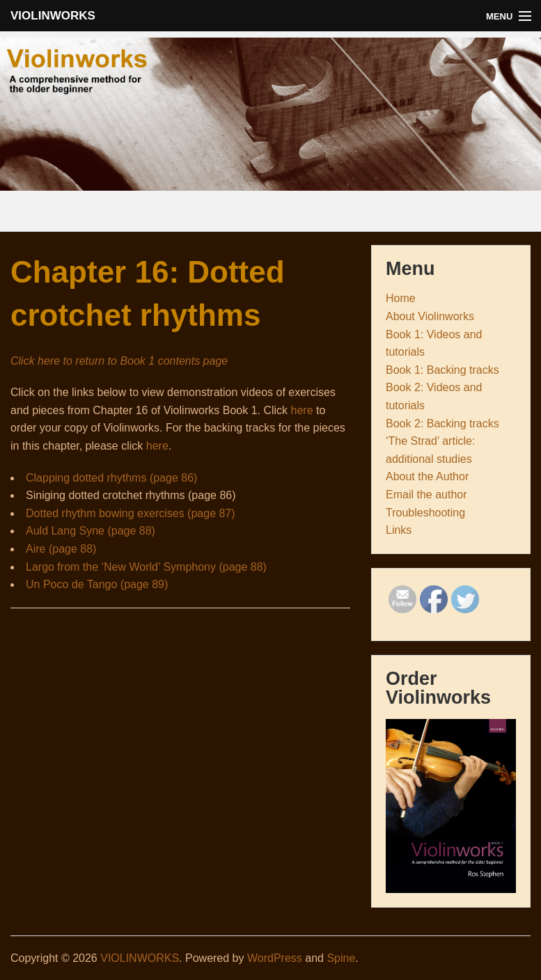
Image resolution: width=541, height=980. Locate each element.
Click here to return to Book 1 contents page (119, 361)
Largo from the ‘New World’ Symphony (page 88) (146, 567)
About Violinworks (430, 316)
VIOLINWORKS (53, 16)
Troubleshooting (425, 513)
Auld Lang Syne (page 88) (91, 531)
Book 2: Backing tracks (442, 424)
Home (401, 298)
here (302, 410)
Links (399, 530)
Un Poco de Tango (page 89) (97, 584)
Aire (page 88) (61, 549)
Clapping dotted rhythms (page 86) (111, 478)
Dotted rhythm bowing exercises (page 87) (131, 513)
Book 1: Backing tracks (442, 370)
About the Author (427, 476)
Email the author (426, 495)
